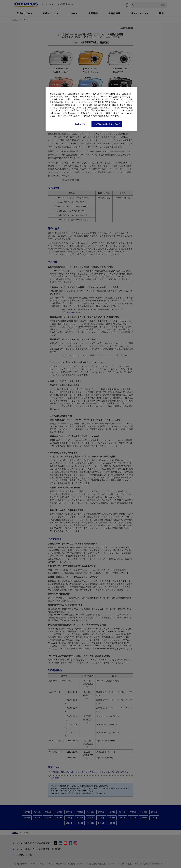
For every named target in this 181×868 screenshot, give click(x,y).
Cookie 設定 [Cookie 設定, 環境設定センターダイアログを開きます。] (80, 124)
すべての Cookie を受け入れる (107, 124)
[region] (91, 109)
